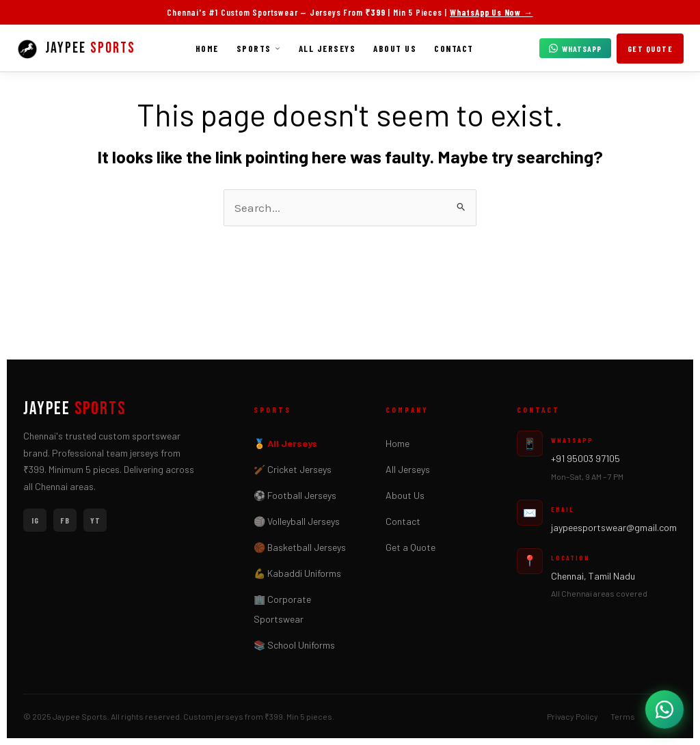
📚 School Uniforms (294, 645)
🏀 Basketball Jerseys (300, 547)
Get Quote (650, 49)
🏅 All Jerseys (285, 443)
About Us (395, 49)
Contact (454, 49)
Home (207, 49)
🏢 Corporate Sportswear (282, 609)
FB (65, 520)
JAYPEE (75, 409)
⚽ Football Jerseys (295, 495)
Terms (623, 716)
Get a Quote (410, 547)
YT (95, 520)
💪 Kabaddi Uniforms (297, 573)
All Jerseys (327, 49)
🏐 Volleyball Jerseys (297, 521)
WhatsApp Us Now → (492, 12)
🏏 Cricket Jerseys (293, 469)
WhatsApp (575, 49)
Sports (259, 49)
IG (35, 520)
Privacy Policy (573, 716)
